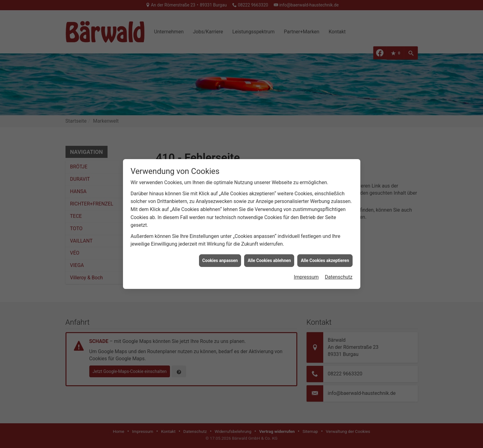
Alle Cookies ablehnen (269, 257)
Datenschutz (339, 274)
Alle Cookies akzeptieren (325, 257)
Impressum (306, 274)
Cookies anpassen (220, 257)
